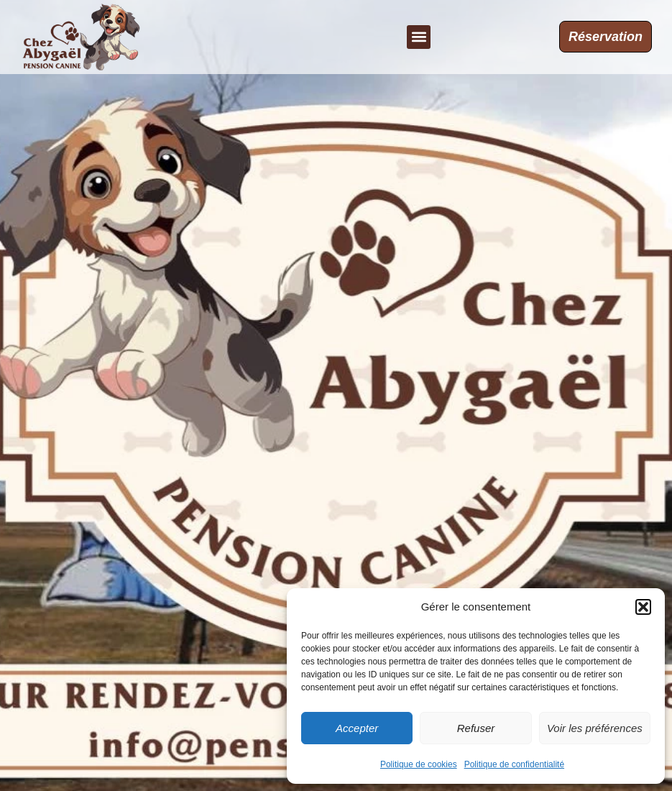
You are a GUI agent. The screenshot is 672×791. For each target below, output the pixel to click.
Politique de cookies (419, 764)
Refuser (476, 728)
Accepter (357, 728)
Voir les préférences (595, 728)
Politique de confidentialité (514, 764)
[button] (643, 607)
